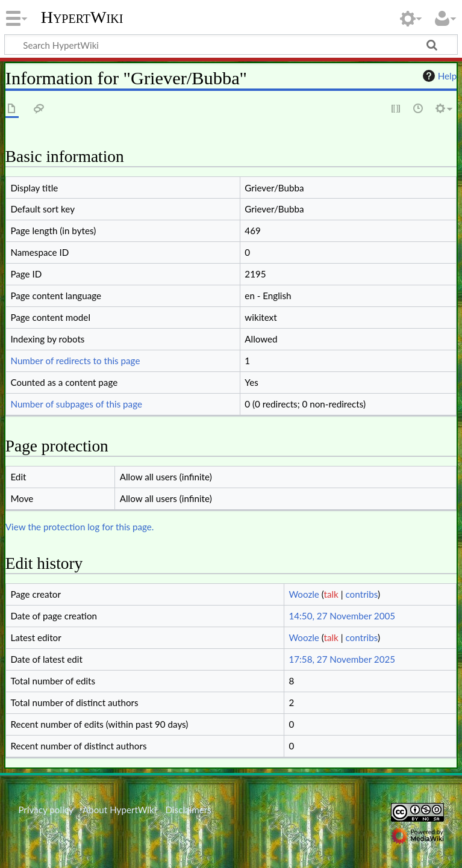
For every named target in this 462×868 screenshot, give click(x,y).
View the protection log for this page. (80, 527)
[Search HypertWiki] (231, 45)
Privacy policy (45, 810)
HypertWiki (82, 17)
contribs (361, 594)
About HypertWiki (119, 810)
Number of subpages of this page (76, 404)
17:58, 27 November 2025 (342, 659)
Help (438, 76)
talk (331, 594)
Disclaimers (189, 810)
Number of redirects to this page (75, 361)
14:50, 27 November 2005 (342, 616)
